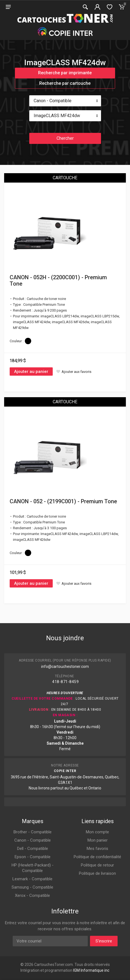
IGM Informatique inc (91, 970)
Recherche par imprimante (65, 73)
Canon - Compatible (33, 840)
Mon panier (98, 840)
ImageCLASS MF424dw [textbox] (57, 116)
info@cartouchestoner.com (65, 666)
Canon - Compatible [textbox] (53, 101)
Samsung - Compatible (32, 887)
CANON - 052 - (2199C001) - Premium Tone (63, 501)
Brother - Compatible (33, 832)
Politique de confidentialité (97, 857)
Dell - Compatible (33, 849)
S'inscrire (104, 941)
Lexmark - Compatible (32, 879)
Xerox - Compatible (32, 895)
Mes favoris (97, 849)
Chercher (65, 138)
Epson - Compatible (33, 857)
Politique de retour (97, 865)
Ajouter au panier (31, 372)
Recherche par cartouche (65, 83)
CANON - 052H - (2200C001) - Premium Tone (58, 280)
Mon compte (97, 832)
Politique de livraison (97, 873)
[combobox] (65, 101)
